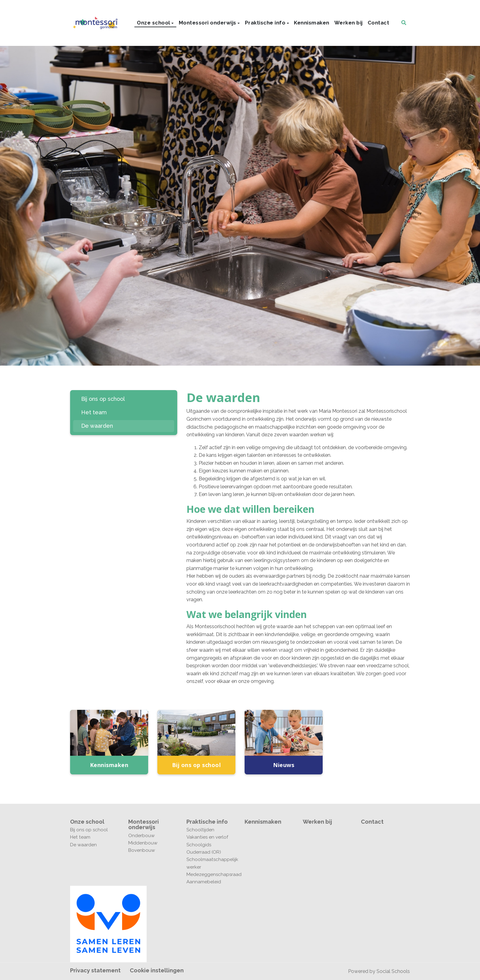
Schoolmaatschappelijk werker (211, 863)
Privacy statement (95, 971)
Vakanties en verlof (207, 837)
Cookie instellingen (157, 971)
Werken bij (349, 23)
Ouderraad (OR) (204, 852)
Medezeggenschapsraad (211, 874)
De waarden (97, 426)
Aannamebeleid (204, 882)
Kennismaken (312, 23)
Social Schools (393, 971)
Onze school (154, 23)
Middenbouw (143, 843)
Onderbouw (141, 836)
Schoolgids (199, 845)
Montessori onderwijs (208, 23)
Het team (94, 412)
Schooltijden (200, 830)
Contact (379, 23)
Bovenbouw (142, 850)
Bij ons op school (103, 399)
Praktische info (266, 23)
